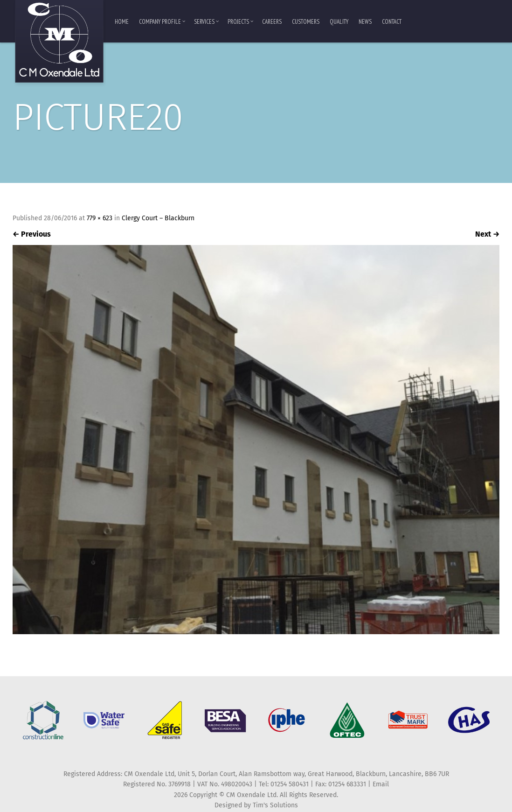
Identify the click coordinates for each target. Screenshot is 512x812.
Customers (306, 22)
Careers (272, 22)
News (365, 22)
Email (381, 784)
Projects (240, 22)
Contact (392, 22)
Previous (32, 234)
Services (206, 22)
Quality (339, 22)
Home (122, 22)
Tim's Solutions (275, 805)
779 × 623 (100, 218)
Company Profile (162, 22)
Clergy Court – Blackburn (158, 218)
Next (487, 234)
